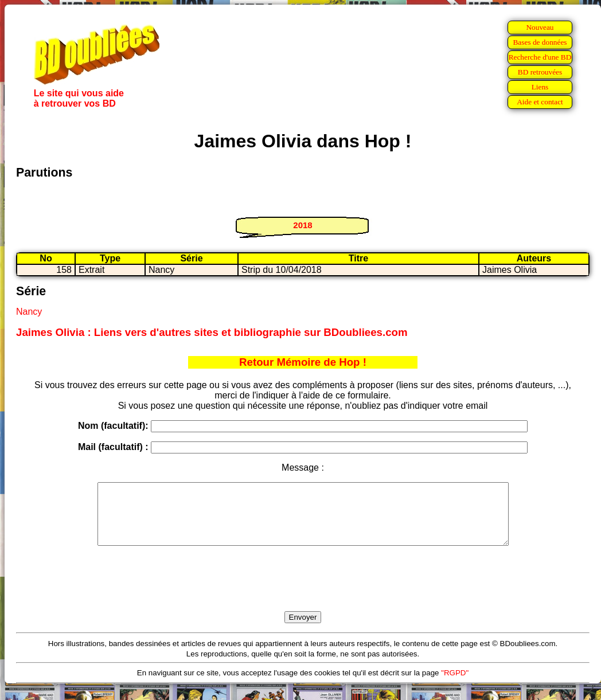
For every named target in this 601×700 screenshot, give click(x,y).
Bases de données (540, 42)
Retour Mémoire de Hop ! (303, 362)
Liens (540, 87)
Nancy (29, 312)
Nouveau (540, 27)
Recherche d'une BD (540, 57)
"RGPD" (455, 685)
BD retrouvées (540, 72)
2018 (303, 225)
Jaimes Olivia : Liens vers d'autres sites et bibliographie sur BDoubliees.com (212, 332)
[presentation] (303, 592)
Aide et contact (540, 102)
